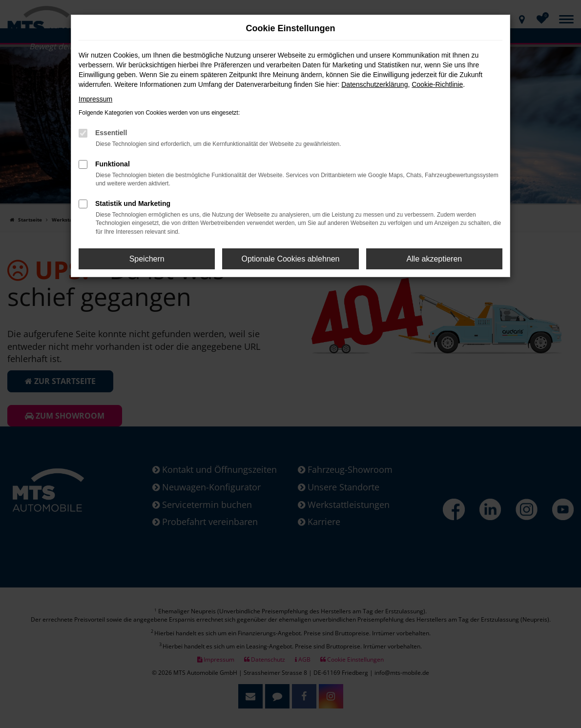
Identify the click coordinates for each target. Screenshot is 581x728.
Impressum (95, 99)
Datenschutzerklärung (374, 84)
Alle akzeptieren (434, 259)
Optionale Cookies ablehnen (290, 259)
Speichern (147, 259)
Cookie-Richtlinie (437, 84)
